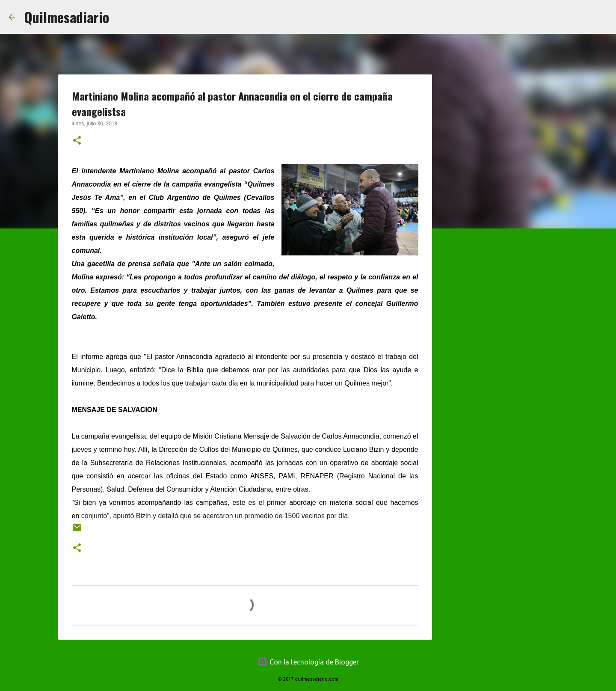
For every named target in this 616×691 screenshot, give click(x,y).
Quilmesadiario (67, 17)
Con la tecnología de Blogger (308, 662)
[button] (77, 141)
